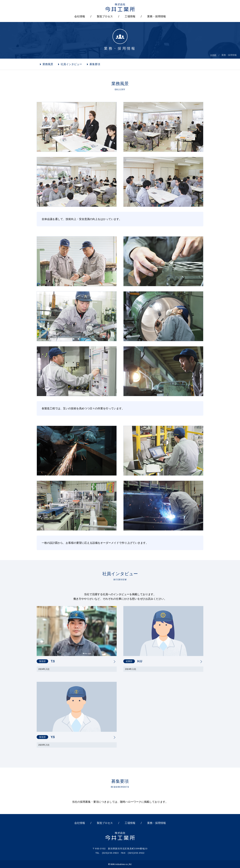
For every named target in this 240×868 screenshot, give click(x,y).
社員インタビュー (71, 64)
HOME (213, 55)
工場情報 (130, 16)
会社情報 (80, 16)
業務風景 (48, 64)
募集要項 (95, 64)
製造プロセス (105, 16)
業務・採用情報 (156, 16)
